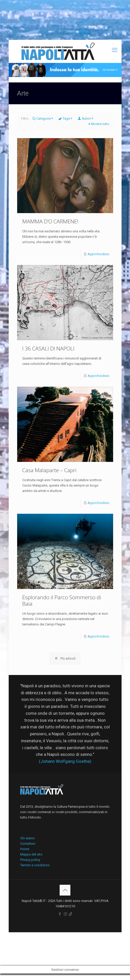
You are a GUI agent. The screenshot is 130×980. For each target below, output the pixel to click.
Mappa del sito (31, 854)
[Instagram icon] (65, 914)
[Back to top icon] (65, 890)
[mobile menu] (115, 50)
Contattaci (28, 844)
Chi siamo (28, 838)
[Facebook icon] (60, 914)
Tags (66, 118)
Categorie (43, 118)
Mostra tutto (99, 124)
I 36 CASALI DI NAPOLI (48, 348)
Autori (86, 118)
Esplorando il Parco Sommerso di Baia (62, 600)
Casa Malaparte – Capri (49, 470)
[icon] (71, 914)
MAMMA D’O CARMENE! (50, 221)
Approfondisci (98, 254)
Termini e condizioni (35, 865)
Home (25, 849)
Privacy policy (30, 860)
